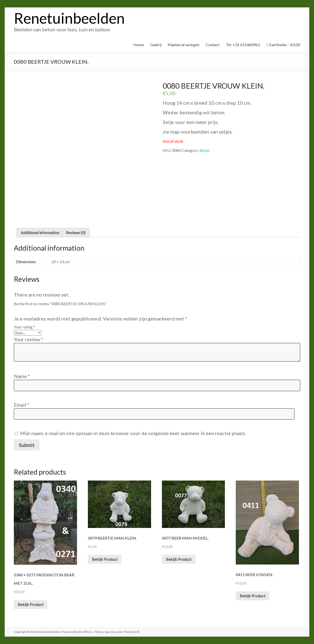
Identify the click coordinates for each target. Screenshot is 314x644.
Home (139, 45)
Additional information (40, 232)
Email (21, 405)
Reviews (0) (76, 232)
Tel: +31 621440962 (243, 45)
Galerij (156, 45)
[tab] (40, 233)
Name (22, 376)
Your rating (24, 327)
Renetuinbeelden (69, 18)
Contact (213, 45)
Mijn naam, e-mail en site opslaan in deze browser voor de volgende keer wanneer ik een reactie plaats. (133, 433)
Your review (28, 339)
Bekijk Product (31, 604)
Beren (205, 150)
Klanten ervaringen (184, 45)
